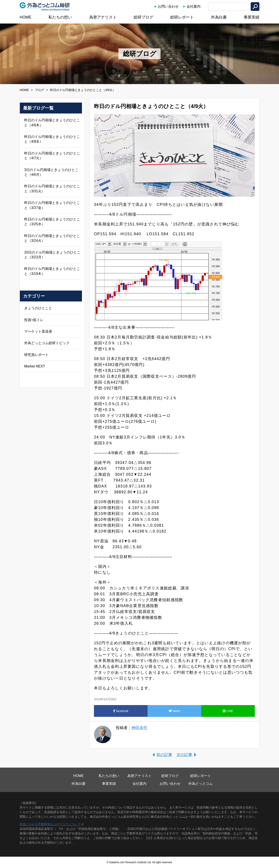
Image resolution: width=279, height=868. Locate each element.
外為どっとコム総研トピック (47, 343)
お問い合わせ (168, 6)
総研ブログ (143, 17)
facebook (121, 711)
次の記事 (184, 755)
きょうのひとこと (38, 308)
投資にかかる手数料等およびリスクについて (50, 824)
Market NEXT (35, 366)
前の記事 (164, 755)
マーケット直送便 (38, 331)
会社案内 (194, 6)
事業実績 (252, 17)
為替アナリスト (103, 17)
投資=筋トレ (34, 320)
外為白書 (219, 17)
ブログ (39, 90)
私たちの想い (60, 17)
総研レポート (182, 17)
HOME (26, 17)
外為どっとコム (201, 784)
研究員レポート (36, 355)
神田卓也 (139, 728)
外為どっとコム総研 (45, 6)
